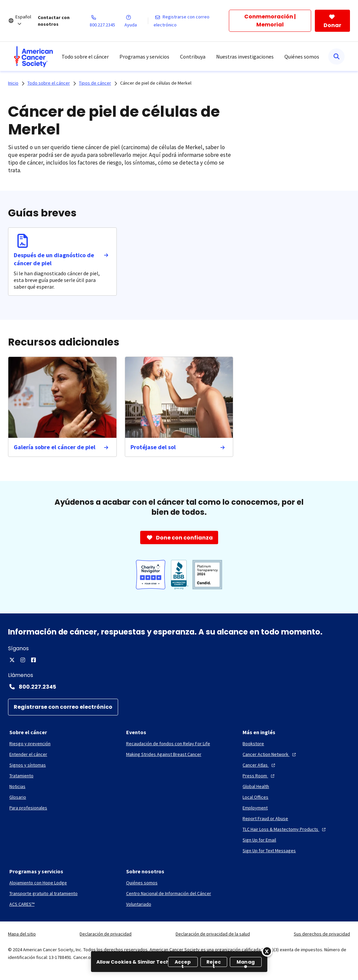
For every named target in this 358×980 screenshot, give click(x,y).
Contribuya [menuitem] (193, 57)
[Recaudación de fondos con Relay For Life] (168, 744)
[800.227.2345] (107, 21)
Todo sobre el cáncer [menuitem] (85, 57)
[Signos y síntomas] (28, 765)
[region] (179, 962)
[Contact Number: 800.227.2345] (179, 687)
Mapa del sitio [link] (22, 934)
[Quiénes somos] (142, 883)
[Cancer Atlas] (260, 765)
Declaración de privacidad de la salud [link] (213, 934)
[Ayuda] (136, 21)
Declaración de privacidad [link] (106, 934)
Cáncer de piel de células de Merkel (156, 83)
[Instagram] (23, 660)
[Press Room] (259, 776)
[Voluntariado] (139, 904)
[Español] (27, 21)
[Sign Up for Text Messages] (269, 851)
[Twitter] (12, 660)
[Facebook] (33, 660)
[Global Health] (256, 786)
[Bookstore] (253, 744)
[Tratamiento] (21, 776)
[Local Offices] (255, 797)
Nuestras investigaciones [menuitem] (245, 57)
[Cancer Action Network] (270, 754)
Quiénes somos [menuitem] (302, 57)
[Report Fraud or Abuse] (265, 818)
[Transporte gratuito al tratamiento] (43, 893)
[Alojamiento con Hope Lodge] (38, 883)
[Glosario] (18, 797)
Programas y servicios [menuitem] (144, 57)
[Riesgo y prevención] (30, 744)
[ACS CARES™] (22, 904)
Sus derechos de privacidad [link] (322, 934)
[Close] (267, 951)
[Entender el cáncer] (28, 754)
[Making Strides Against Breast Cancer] (164, 754)
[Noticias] (17, 786)
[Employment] (255, 808)
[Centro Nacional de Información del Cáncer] (169, 893)
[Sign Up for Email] (259, 840)
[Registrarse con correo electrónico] (191, 21)
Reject (214, 963)
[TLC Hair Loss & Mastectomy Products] (285, 829)
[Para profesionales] (28, 808)
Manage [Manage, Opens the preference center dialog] (246, 963)
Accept (183, 963)
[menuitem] (33, 57)
